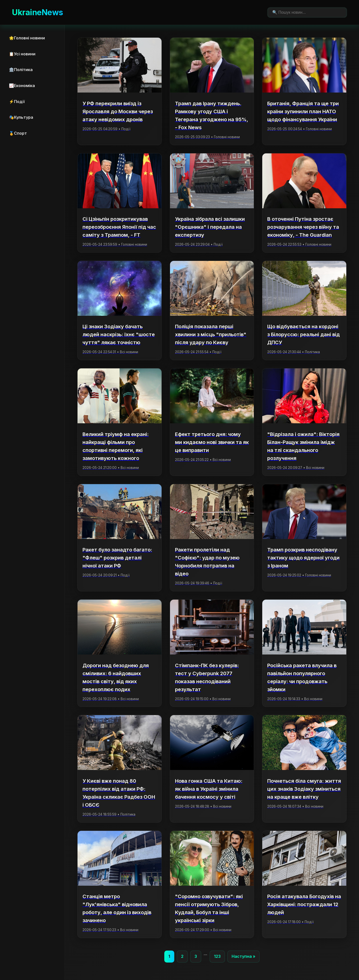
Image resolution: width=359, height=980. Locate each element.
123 (217, 956)
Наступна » (243, 956)
